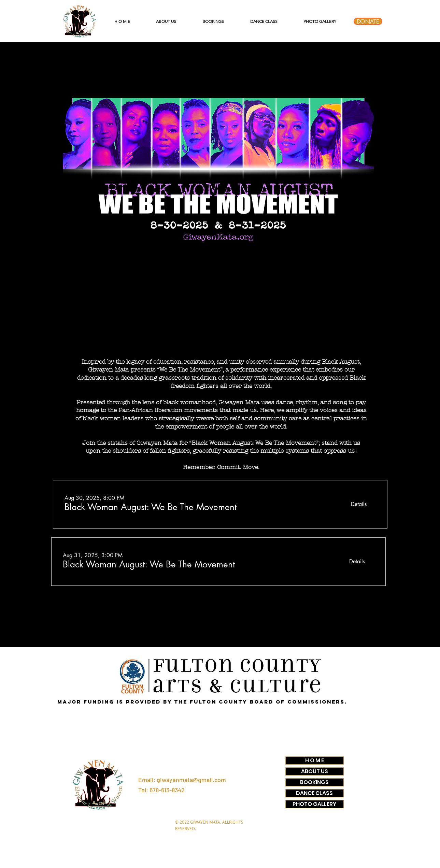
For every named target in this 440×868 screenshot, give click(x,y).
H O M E (315, 761)
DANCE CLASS (314, 793)
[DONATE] (368, 21)
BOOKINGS (314, 782)
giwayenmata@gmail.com (191, 780)
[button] (151, 507)
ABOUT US (315, 771)
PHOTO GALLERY (314, 804)
